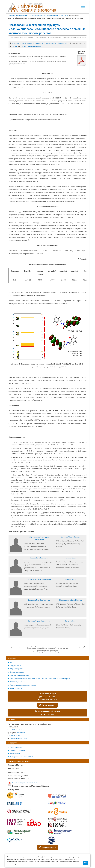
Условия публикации (17, 682)
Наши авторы (15, 753)
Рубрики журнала (16, 669)
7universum (16, 733)
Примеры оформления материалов (23, 685)
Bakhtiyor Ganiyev (71, 579)
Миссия (13, 662)
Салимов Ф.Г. (62, 43)
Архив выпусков (16, 747)
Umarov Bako (71, 558)
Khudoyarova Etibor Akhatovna (71, 600)
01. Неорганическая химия (31, 46)
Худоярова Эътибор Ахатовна (39, 600)
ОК (85, 863)
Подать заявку (47, 705)
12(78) (15, 46)
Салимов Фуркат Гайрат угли (39, 621)
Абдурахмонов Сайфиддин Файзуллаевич (39, 538)
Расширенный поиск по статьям (22, 757)
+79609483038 (14, 735)
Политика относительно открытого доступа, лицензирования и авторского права (40, 678)
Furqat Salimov (71, 621)
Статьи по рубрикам (17, 750)
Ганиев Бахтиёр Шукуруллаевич (39, 579)
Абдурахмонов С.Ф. (19, 43)
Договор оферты (16, 688)
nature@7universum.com (17, 738)
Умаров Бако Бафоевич (39, 558)
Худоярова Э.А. (51, 43)
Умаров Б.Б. (31, 43)
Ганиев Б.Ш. (40, 43)
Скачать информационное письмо (25, 783)
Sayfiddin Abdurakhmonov (71, 537)
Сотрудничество (16, 665)
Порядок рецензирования (19, 675)
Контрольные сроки (17, 672)
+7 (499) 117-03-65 (15, 730)
